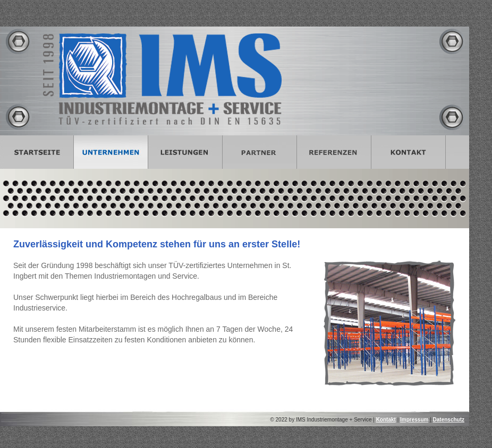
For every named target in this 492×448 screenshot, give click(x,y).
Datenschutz (449, 420)
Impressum (414, 420)
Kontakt (386, 420)
